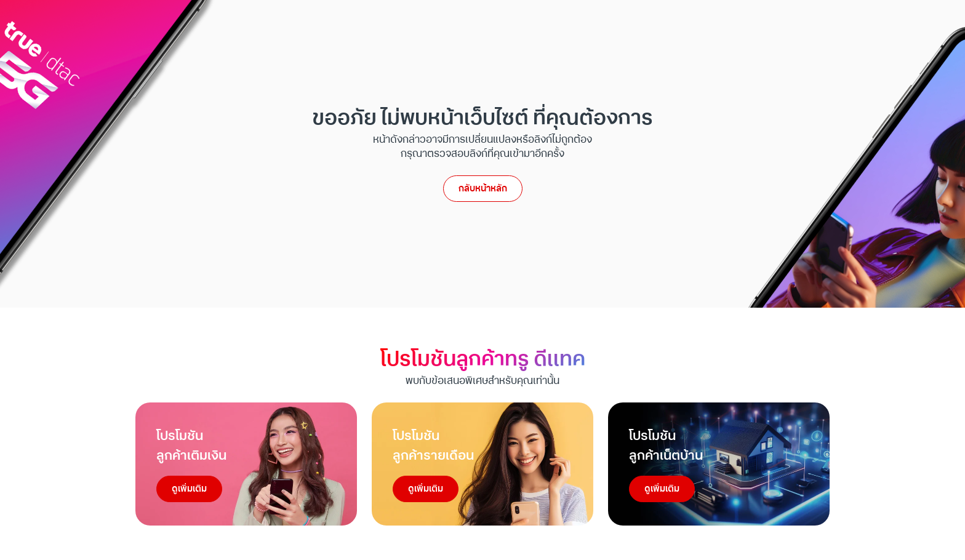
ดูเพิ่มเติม (189, 489)
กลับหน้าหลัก (483, 189)
